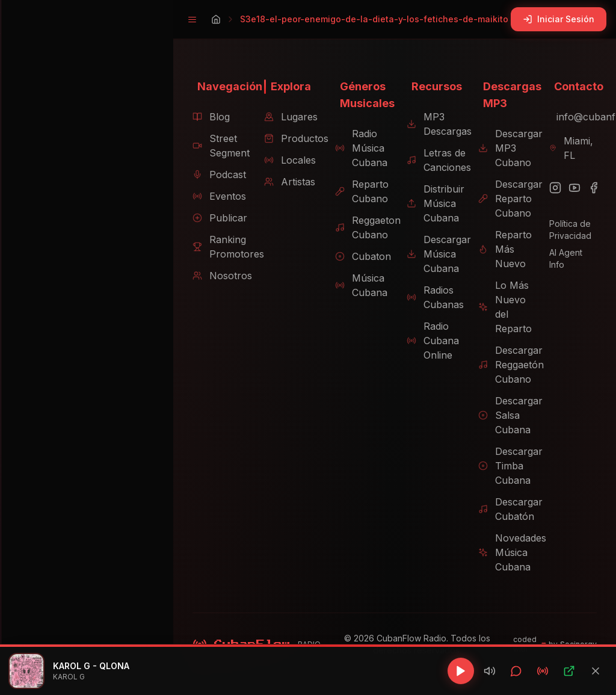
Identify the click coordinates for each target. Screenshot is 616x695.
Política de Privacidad (567, 230)
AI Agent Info (571, 252)
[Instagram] (552, 188)
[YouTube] (571, 188)
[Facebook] (591, 188)
